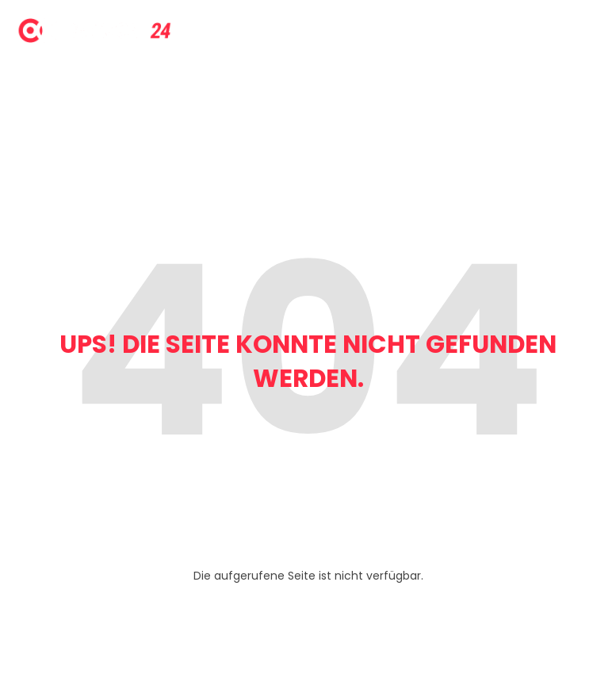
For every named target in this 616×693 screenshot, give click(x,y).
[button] (35, 658)
